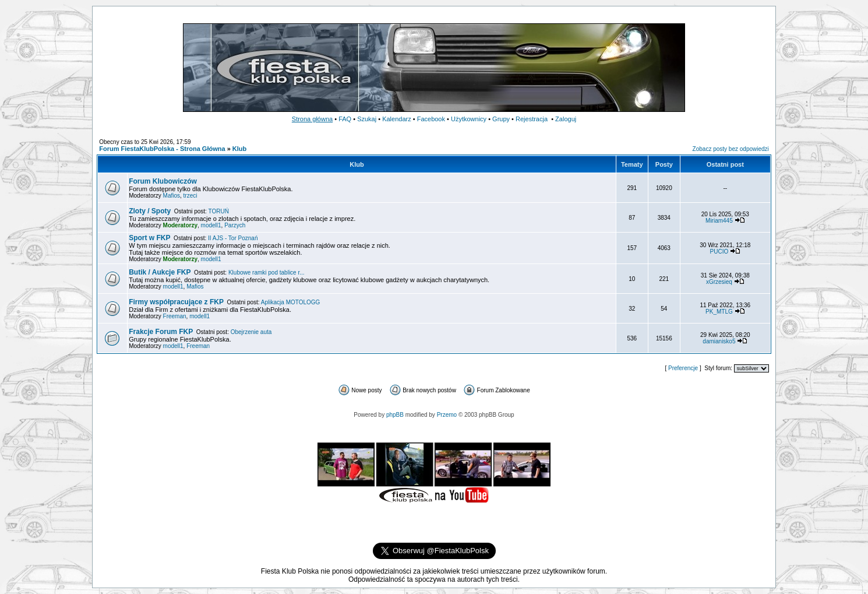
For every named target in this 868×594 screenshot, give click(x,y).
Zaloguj (566, 119)
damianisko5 (719, 341)
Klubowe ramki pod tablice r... (267, 273)
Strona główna (312, 119)
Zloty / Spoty (150, 211)
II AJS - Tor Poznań (233, 238)
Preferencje (683, 368)
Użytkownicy (469, 119)
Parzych (235, 225)
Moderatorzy (180, 225)
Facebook (431, 119)
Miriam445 (719, 221)
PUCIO (719, 252)
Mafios (172, 196)
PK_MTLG (719, 312)
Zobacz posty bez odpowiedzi (731, 149)
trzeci (190, 196)
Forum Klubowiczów (163, 181)
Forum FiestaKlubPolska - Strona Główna (162, 149)
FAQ (345, 119)
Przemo (447, 415)
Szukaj (367, 119)
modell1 (211, 225)
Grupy (501, 119)
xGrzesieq (719, 282)
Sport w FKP (149, 238)
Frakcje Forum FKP (161, 332)
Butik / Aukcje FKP (160, 272)
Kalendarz (397, 119)
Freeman (175, 316)
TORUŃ (219, 211)
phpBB (395, 415)
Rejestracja (532, 119)
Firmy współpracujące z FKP (176, 302)
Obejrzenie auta (251, 332)
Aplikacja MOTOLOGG (291, 302)
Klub (239, 149)
